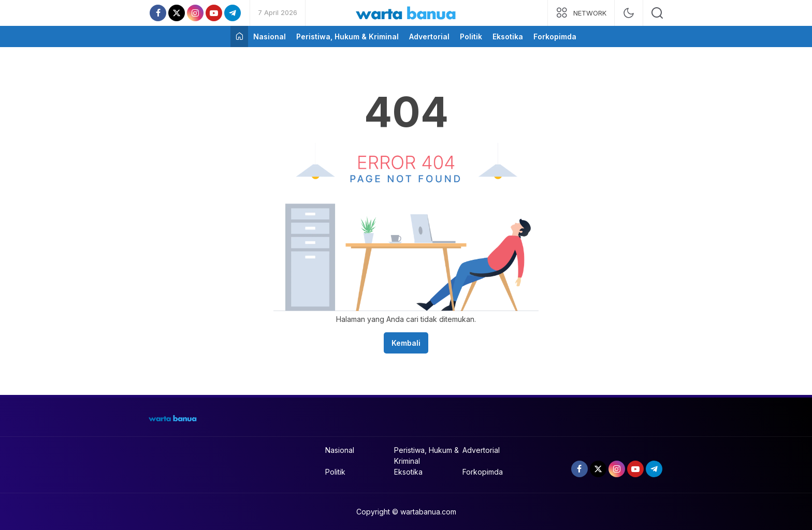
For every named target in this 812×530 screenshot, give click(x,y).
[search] (657, 13)
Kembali (406, 343)
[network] (581, 13)
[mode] (629, 13)
